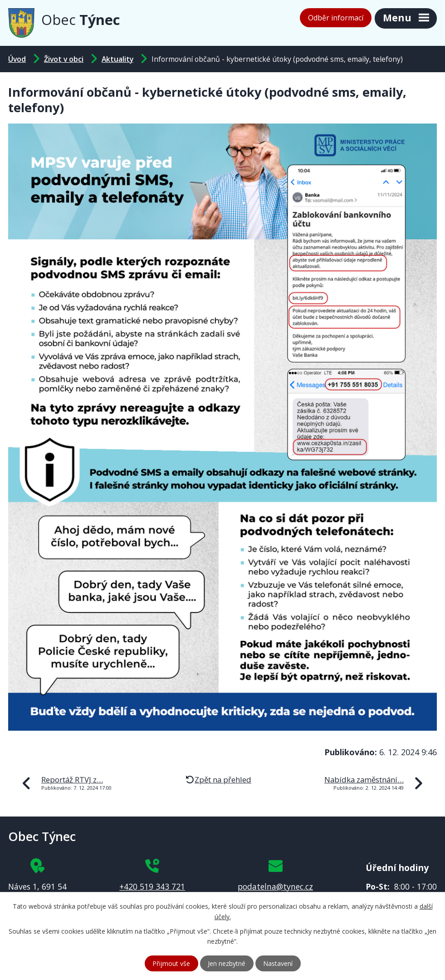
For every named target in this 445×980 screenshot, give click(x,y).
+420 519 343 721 (152, 886)
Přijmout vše (171, 963)
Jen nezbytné (227, 963)
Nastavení (278, 963)
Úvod (17, 59)
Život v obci (64, 59)
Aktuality (117, 59)
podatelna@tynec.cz (275, 886)
